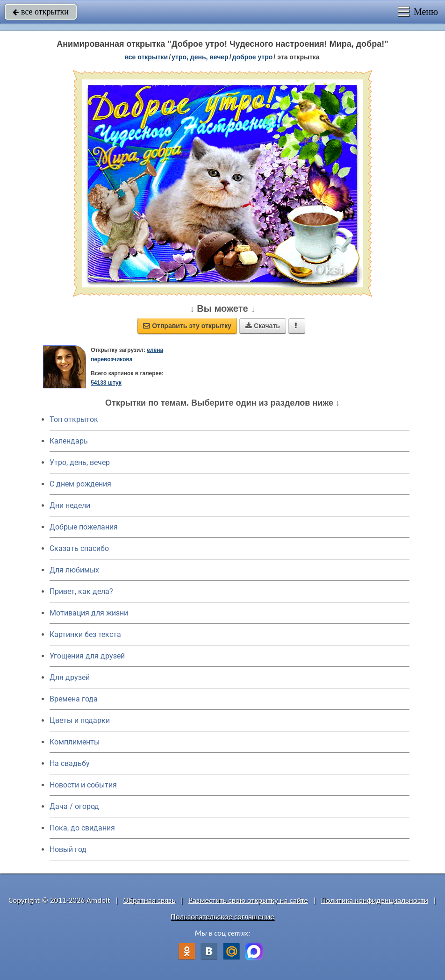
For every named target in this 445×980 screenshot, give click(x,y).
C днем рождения (80, 484)
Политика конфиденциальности (375, 900)
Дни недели (70, 505)
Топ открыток (74, 419)
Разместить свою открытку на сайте (248, 900)
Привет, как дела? (81, 591)
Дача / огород (74, 806)
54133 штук (106, 383)
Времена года (74, 699)
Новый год (68, 849)
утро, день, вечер (200, 57)
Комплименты (75, 742)
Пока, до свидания (82, 828)
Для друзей (70, 677)
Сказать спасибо (79, 548)
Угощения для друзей (87, 656)
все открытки (41, 12)
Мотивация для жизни (89, 613)
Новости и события (83, 785)
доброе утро (253, 57)
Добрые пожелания (84, 527)
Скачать (263, 326)
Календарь (69, 441)
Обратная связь (150, 900)
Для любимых (74, 570)
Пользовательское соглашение (222, 917)
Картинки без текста (85, 634)
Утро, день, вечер (80, 462)
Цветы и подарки (80, 720)
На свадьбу (70, 763)
